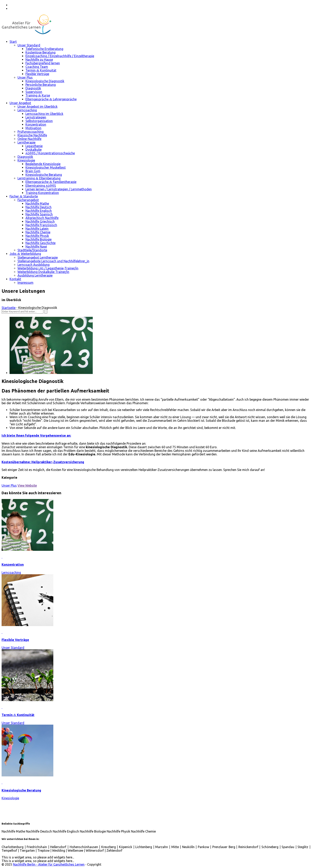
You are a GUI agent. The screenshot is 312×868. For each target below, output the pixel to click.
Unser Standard (13, 648)
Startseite (9, 308)
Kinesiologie (10, 798)
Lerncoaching (11, 572)
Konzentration (13, 565)
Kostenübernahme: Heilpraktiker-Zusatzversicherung (43, 462)
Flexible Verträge (15, 640)
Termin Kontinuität (18, 715)
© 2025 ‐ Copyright (52, 864)
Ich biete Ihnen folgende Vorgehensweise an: (36, 435)
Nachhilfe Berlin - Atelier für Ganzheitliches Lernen (49, 864)
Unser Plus (9, 485)
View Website (27, 485)
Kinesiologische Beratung (21, 790)
